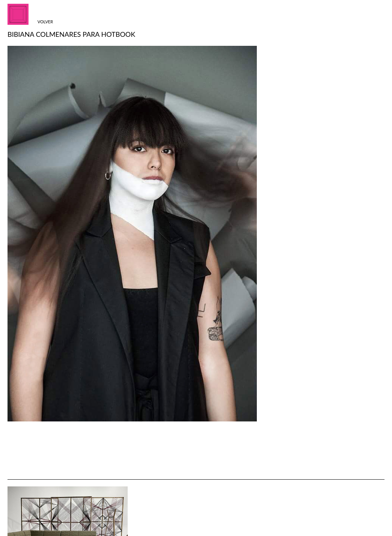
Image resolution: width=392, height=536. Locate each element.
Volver (45, 22)
